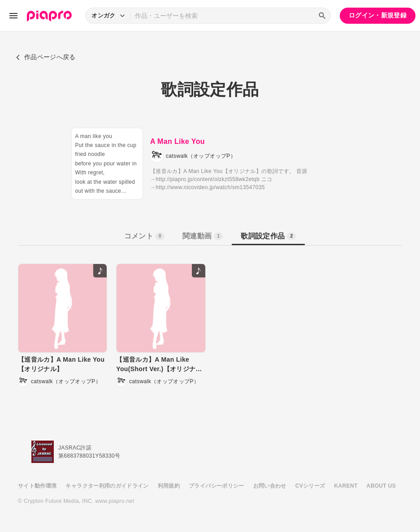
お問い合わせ (270, 486)
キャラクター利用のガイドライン (107, 486)
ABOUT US (381, 486)
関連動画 (203, 236)
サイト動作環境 (37, 486)
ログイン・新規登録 (378, 15)
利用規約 (169, 486)
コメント (144, 236)
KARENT (346, 486)
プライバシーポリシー (216, 486)
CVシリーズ (310, 486)
